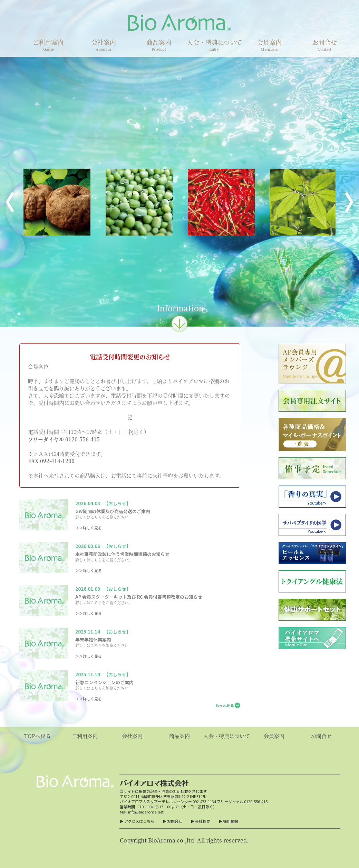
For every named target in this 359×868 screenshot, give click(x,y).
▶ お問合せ (172, 821)
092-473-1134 (204, 801)
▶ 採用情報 (228, 821)
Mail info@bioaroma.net (142, 812)
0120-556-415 (256, 801)
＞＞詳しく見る (89, 528)
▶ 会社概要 (200, 821)
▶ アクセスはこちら (137, 821)
